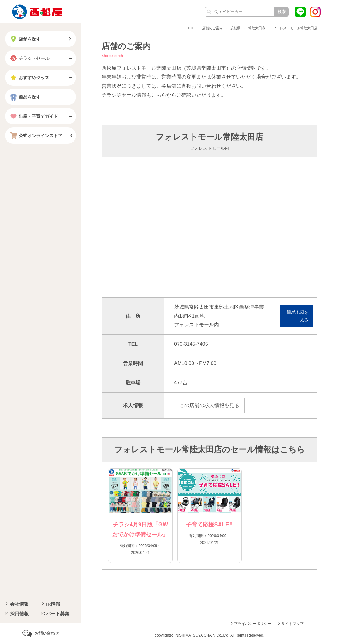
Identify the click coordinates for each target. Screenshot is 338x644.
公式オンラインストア (36, 136)
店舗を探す (25, 39)
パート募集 (58, 614)
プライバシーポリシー (253, 624)
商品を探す (25, 97)
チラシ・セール (29, 58)
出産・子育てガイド (33, 116)
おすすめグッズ (29, 78)
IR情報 (53, 604)
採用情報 (19, 614)
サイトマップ (293, 624)
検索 (282, 12)
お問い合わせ (47, 633)
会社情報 (19, 604)
